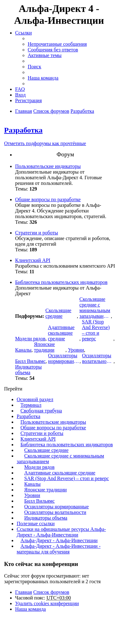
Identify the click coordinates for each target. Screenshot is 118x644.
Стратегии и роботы (37, 233)
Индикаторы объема (28, 370)
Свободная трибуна (41, 411)
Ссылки (23, 33)
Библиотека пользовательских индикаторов (61, 282)
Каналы (23, 350)
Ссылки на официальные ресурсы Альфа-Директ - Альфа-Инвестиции (61, 532)
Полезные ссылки (36, 524)
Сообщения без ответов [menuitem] (53, 50)
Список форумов (51, 592)
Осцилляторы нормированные (64, 358)
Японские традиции (44, 347)
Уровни (76, 350)
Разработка (23, 130)
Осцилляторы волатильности (98, 358)
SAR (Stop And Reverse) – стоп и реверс (96, 330)
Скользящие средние (58, 313)
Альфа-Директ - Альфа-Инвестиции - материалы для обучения (59, 549)
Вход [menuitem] (20, 95)
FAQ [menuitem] (20, 89)
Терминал (31, 405)
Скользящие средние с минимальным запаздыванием (95, 308)
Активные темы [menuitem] (45, 55)
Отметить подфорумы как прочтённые (45, 143)
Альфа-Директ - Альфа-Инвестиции (59, 540)
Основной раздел (35, 399)
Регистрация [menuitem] (28, 100)
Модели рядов (30, 339)
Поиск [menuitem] (34, 67)
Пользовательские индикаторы (48, 166)
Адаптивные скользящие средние (61, 333)
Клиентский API (33, 260)
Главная (24, 592)
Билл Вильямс (30, 361)
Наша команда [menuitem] (43, 78)
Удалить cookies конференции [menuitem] (47, 603)
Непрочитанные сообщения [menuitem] (57, 44)
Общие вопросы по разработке (48, 199)
